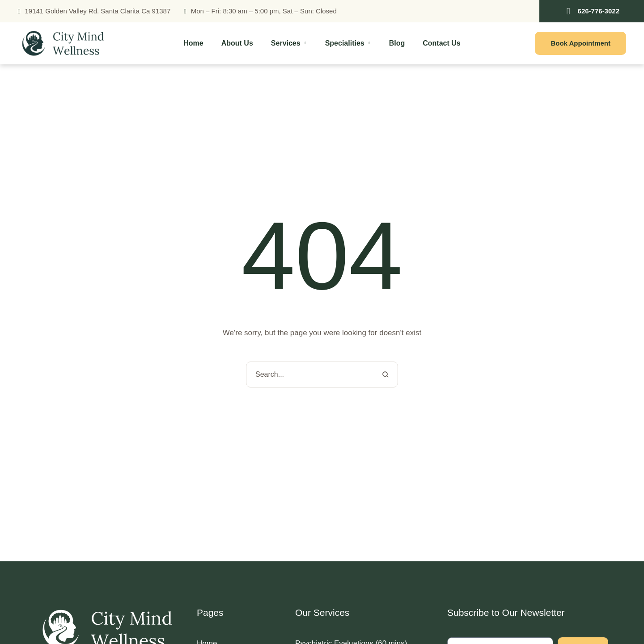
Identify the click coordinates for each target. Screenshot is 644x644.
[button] (592, 11)
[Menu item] (193, 43)
